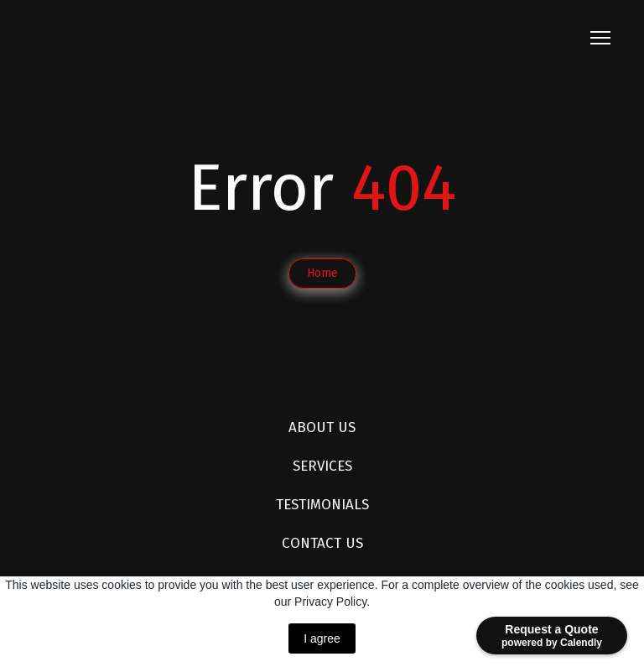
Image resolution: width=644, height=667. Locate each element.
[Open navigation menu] (600, 38)
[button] (322, 274)
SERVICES (322, 466)
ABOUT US (322, 427)
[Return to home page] (145, 38)
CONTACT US (322, 543)
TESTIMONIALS (322, 505)
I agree (322, 638)
